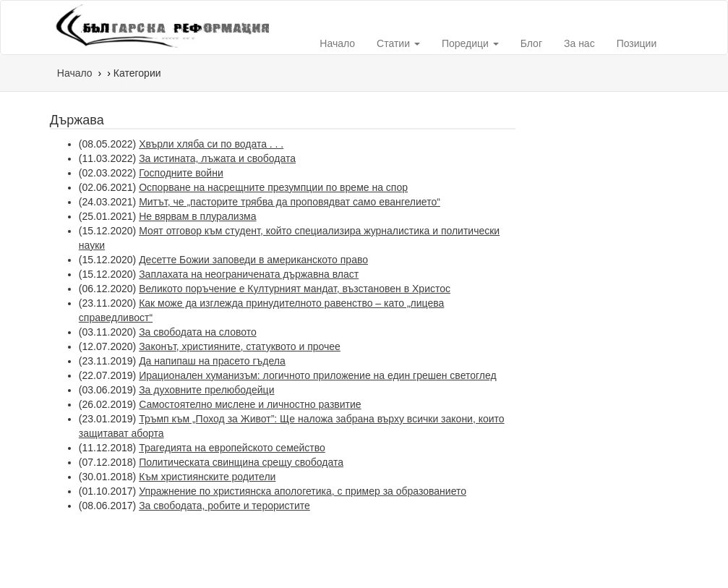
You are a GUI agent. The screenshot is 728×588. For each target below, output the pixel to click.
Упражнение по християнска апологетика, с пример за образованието (303, 491)
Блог (531, 43)
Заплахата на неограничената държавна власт (249, 274)
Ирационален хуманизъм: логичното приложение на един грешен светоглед (318, 375)
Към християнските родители (207, 477)
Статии (398, 43)
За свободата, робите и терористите (224, 506)
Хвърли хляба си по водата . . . (211, 144)
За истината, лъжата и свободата (217, 158)
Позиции (637, 43)
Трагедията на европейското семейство (232, 448)
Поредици (470, 43)
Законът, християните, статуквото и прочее (240, 346)
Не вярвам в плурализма (197, 216)
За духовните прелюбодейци (206, 390)
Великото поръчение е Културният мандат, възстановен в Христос (295, 289)
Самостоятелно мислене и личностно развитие (250, 404)
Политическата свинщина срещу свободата (241, 462)
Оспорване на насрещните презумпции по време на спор (273, 187)
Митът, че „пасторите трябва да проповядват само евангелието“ (290, 202)
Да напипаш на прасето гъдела (212, 361)
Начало (337, 43)
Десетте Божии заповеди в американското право (253, 260)
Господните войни (181, 173)
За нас (579, 43)
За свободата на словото (198, 332)
